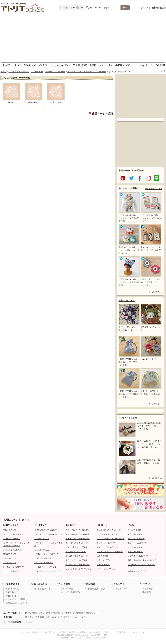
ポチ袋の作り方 (103, 565)
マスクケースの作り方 (12, 534)
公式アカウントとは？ (154, 189)
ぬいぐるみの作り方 (136, 539)
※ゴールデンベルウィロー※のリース (129, 318)
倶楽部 (93, 65)
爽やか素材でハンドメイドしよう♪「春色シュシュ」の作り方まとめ (149, 444)
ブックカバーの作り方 (106, 543)
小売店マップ (122, 65)
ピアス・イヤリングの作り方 (46, 554)
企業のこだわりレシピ (17, 603)
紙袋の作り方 (102, 556)
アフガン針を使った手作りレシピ (79, 547)
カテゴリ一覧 (12, 589)
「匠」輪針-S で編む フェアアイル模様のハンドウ (151, 207)
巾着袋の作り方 (10, 554)
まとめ (55, 65)
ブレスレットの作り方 (44, 563)
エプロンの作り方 (11, 571)
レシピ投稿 (159, 65)
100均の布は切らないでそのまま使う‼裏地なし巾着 (129, 383)
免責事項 (70, 613)
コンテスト (44, 65)
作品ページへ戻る (103, 113)
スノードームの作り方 (137, 543)
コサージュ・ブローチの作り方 (47, 571)
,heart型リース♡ (151, 348)
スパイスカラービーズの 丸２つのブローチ (87, 72)
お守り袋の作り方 (135, 534)
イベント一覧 (67, 589)
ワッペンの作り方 (42, 550)
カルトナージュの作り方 (107, 547)
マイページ (146, 65)
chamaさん (34, 102)
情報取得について (55, 613)
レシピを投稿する (42, 589)
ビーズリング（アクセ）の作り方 (48, 534)
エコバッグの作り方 (12, 539)
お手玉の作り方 (10, 563)
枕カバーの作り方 (135, 552)
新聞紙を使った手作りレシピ (109, 530)
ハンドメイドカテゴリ (19, 72)
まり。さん (56, 102)
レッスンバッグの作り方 (13, 567)
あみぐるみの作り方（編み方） (79, 534)
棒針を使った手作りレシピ (77, 543)
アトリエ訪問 (80, 65)
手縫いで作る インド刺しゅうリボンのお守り (151, 239)
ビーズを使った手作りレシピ (46, 567)
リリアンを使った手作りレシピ (79, 569)
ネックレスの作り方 (43, 558)
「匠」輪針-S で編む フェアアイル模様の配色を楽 (129, 207)
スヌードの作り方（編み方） (78, 530)
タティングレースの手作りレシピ (79, 560)
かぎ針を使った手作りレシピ (78, 539)
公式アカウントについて (73, 617)
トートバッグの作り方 (12, 550)
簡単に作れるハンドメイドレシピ (142, 560)
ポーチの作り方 (10, 558)
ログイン (143, 8)
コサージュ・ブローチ (55, 72)
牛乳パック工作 (103, 560)
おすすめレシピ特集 (15, 599)
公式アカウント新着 (128, 188)
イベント (66, 65)
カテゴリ (17, 65)
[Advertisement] (83, 39)
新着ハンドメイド (127, 301)
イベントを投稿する (70, 592)
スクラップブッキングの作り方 (110, 552)
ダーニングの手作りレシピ (77, 556)
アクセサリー (37, 72)
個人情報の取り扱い (35, 613)
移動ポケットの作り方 (137, 571)
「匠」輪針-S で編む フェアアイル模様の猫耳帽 (129, 271)
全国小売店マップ (96, 589)
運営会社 (29, 617)
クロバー (29, 622)
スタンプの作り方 (135, 547)
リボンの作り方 (134, 530)
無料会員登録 (159, 8)
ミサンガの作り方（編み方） (46, 530)
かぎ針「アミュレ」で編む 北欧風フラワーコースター (151, 271)
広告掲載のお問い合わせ (47, 617)
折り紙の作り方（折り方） (108, 534)
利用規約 (80, 613)
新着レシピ (11, 596)
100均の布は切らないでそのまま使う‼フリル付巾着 (129, 351)
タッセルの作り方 (42, 539)
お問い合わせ (92, 613)
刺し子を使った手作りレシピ (78, 565)
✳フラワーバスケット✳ (151, 318)
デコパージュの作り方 (106, 569)
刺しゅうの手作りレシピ (76, 552)
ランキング (29, 65)
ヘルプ (163, 71)
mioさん (12, 102)
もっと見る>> (155, 292)
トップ (6, 65)
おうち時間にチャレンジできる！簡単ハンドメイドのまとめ (149, 426)
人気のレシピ (12, 592)
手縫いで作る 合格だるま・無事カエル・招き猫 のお (129, 239)
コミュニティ (106, 65)
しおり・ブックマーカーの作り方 (111, 539)
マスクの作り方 (10, 530)
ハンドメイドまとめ (128, 418)
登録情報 (146, 592)
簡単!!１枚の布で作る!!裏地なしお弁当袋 (151, 382)
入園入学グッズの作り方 (138, 556)
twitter (131, 178)
